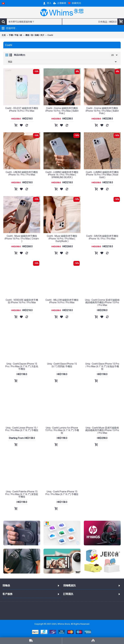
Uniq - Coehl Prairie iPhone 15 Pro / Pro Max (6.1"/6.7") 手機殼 (62, 493)
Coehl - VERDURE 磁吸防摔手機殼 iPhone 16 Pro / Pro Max (22, 301)
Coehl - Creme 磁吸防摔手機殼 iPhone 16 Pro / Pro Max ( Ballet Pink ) (62, 111)
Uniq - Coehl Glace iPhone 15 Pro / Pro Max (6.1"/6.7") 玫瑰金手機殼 (102, 366)
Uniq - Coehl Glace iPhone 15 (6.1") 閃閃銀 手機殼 (62, 365)
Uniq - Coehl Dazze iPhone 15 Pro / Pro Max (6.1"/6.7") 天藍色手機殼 (22, 366)
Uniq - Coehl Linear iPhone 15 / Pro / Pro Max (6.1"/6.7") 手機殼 (22, 429)
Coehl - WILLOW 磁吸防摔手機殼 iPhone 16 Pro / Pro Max (62, 301)
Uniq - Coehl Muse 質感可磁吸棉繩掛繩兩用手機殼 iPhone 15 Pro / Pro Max (102, 430)
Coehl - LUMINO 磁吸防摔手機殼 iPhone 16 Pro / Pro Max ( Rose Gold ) (102, 175)
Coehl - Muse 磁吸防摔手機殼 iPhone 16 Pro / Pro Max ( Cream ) (22, 239)
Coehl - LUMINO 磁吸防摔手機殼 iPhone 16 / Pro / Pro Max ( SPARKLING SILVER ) (62, 175)
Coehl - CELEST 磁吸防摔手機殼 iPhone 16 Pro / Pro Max (22, 109)
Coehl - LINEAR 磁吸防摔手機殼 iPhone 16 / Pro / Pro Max (22, 173)
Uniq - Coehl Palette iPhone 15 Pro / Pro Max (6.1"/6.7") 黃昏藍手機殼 (22, 494)
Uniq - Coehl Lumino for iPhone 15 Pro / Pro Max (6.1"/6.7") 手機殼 (62, 430)
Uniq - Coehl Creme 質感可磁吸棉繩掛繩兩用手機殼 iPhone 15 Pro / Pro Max (102, 303)
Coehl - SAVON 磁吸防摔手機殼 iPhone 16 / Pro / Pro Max (102, 237)
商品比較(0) (20, 55)
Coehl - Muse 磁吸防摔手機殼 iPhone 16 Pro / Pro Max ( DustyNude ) (62, 239)
